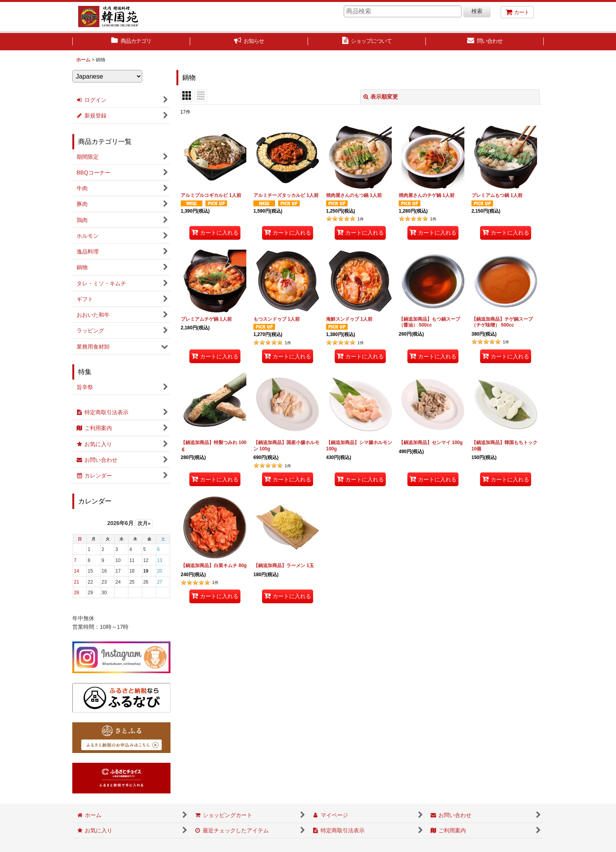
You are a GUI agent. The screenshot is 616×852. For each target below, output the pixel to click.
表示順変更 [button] (381, 97)
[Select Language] (107, 76)
